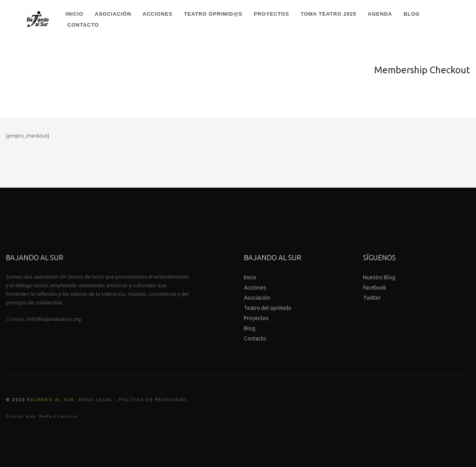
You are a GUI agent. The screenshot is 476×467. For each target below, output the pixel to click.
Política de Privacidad (153, 400)
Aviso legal (95, 400)
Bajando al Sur (51, 400)
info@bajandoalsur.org (54, 319)
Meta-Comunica (59, 416)
